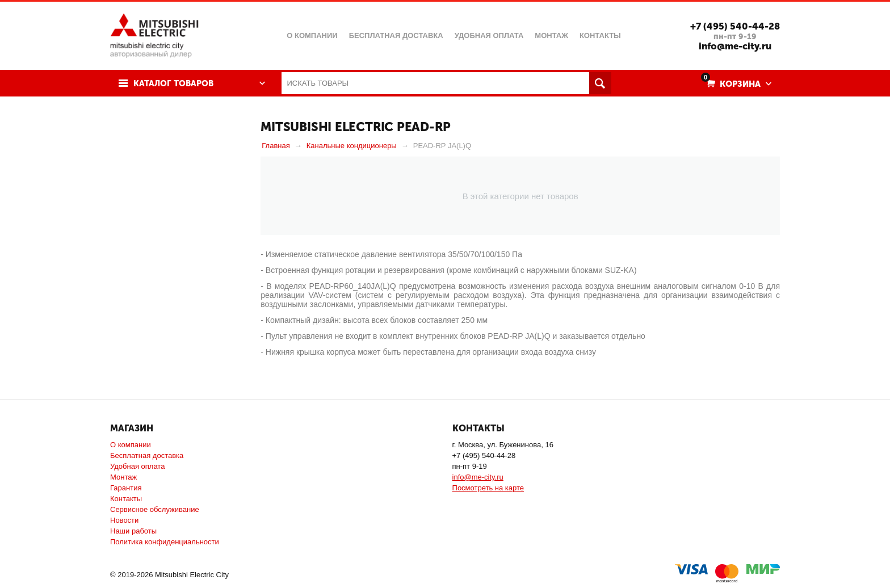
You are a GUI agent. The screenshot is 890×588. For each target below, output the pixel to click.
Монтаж (123, 477)
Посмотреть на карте (488, 488)
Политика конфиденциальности (165, 542)
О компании (131, 445)
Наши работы (133, 531)
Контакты (126, 499)
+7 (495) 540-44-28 (734, 26)
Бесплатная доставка (147, 455)
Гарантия (126, 488)
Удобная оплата (137, 466)
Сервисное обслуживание (155, 509)
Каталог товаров (174, 83)
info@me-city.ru (735, 46)
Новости (124, 520)
